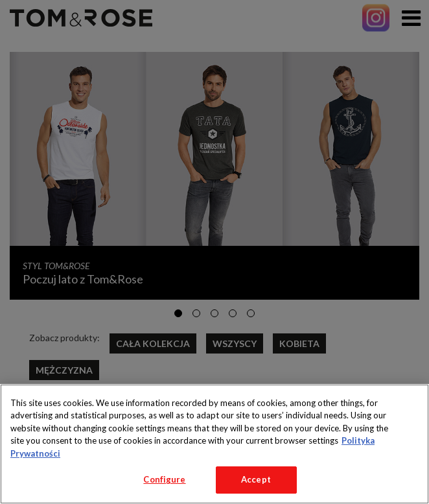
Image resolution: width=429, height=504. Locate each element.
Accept (256, 479)
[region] (214, 444)
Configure (164, 479)
